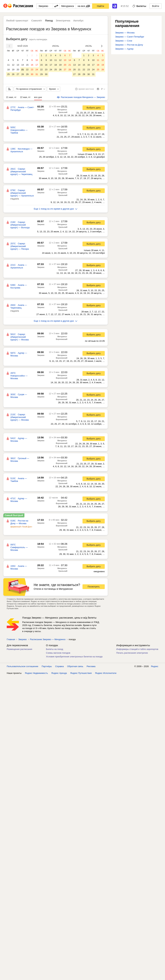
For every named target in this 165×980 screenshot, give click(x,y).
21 (23, 70)
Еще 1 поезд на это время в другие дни (56, 209)
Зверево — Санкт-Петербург (130, 37)
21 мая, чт (11, 97)
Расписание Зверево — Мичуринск (48, 639)
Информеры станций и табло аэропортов (137, 649)
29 (27, 74)
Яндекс (155, 666)
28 (23, 74)
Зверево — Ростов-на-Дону (129, 45)
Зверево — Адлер (124, 49)
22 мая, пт (25, 97)
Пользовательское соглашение (22, 666)
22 (27, 70)
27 (18, 74)
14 (23, 65)
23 (32, 70)
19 (13, 70)
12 (13, 65)
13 (18, 65)
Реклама (91, 666)
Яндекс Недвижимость (36, 673)
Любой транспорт (17, 20)
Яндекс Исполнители (106, 673)
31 (37, 74)
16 (32, 65)
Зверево (41, 110)
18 (8, 70)
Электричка (63, 20)
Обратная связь (75, 666)
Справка (60, 666)
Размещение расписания (19, 649)
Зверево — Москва (125, 33)
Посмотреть (94, 587)
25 (8, 74)
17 (37, 65)
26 (13, 74)
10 (37, 60)
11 (8, 65)
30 (32, 74)
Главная (11, 639)
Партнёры (47, 666)
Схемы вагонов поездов (58, 653)
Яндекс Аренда (59, 673)
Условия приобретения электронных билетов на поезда (74, 657)
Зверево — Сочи (124, 41)
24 (37, 70)
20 (18, 70)
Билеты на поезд (55, 649)
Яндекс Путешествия (81, 673)
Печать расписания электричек (132, 653)
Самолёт (37, 20)
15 (27, 65)
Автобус (78, 20)
